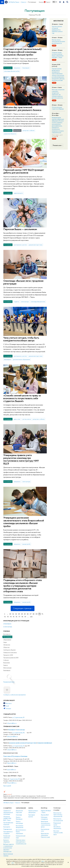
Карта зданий (7, 786)
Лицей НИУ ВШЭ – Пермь (11, 766)
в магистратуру (8, 627)
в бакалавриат (8, 624)
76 (16, 617)
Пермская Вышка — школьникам (20, 229)
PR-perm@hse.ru (12, 783)
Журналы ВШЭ (45, 815)
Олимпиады (19, 815)
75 (14, 617)
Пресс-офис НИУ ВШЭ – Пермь (12, 776)
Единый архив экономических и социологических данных (46, 824)
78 (22, 617)
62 (16, 614)
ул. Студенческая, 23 (18, 746)
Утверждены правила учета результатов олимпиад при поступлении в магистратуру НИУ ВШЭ (21, 459)
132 (31, 617)
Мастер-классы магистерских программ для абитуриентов (58, 41)
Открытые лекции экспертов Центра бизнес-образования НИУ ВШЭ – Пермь (58, 55)
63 (19, 614)
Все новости (7, 634)
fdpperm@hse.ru (12, 763)
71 (42, 614)
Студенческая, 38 (15, 779)
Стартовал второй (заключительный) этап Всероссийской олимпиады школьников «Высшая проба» (22, 52)
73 (8, 617)
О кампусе (8, 808)
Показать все (58, 145)
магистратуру (21, 730)
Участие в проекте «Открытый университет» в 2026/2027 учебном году (57, 30)
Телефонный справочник (7, 837)
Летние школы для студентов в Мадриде (58, 108)
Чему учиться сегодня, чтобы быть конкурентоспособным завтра (21, 339)
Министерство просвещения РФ (58, 820)
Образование (7, 640)
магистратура (25, 302)
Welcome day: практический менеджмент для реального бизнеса (22, 109)
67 (31, 614)
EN (56, 2)
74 (11, 617)
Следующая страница (23, 608)
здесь (43, 861)
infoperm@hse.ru (12, 723)
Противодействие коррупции (8, 823)
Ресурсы (44, 808)
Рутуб (7, 706)
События (6, 660)
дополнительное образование (22, 359)
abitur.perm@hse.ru (12, 736)
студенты (16, 302)
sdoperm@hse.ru (12, 750)
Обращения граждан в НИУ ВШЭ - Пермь (7, 818)
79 (25, 617)
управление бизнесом (10, 134)
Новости (18, 803)
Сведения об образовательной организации (8, 812)
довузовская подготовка (36, 245)
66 (28, 614)
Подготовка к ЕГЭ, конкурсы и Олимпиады (15, 756)
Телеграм (8, 708)
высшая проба (26, 544)
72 (5, 617)
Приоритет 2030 (8, 655)
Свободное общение (9, 650)
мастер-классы (27, 419)
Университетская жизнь (10, 652)
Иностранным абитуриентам (20, 827)
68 (34, 614)
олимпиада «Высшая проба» (12, 71)
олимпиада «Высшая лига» (38, 302)
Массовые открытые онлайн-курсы (58, 833)
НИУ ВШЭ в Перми (8, 803)
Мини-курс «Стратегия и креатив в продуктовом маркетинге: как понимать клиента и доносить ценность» (58, 94)
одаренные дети (18, 193)
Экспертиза (7, 645)
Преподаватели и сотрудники (8, 832)
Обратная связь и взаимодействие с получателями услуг (21, 842)
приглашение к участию (20, 245)
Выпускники (7, 663)
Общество (6, 647)
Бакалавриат (7, 670)
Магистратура (7, 668)
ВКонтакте (9, 703)
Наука (5, 642)
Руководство (7, 827)
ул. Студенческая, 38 (18, 717)
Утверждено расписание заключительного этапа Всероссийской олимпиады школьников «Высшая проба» (24, 522)
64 (22, 614)
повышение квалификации (45, 743)
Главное (6, 665)
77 (19, 617)
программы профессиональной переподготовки (23, 743)
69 (36, 614)
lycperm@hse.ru (12, 769)
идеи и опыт (17, 419)
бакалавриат (12, 730)
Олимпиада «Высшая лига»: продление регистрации (23, 282)
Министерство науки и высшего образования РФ (58, 815)
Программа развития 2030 (11, 658)
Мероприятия (58, 21)
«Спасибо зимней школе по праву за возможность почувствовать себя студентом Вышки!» (22, 398)
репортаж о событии (29, 130)
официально (17, 68)
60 (10, 614)
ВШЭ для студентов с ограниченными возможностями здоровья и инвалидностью (9, 848)
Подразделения (8, 829)
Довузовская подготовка (11, 753)
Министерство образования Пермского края (45, 835)
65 (25, 614)
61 (13, 614)
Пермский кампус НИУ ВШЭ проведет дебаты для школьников (24, 171)
